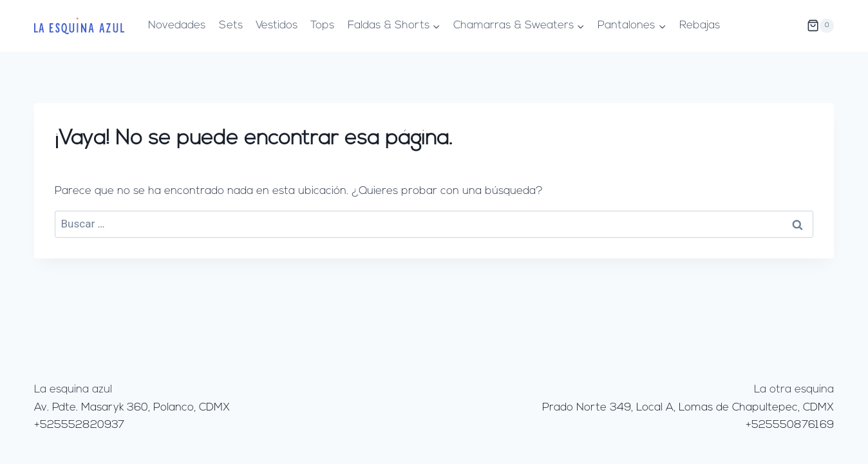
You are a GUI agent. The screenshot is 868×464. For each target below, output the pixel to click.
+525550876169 (790, 425)
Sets (231, 25)
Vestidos (277, 25)
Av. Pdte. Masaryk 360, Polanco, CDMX (132, 408)
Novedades (177, 25)
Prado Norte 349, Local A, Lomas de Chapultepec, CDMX (688, 408)
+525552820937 (79, 425)
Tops (322, 25)
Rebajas (700, 25)
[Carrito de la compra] (820, 26)
